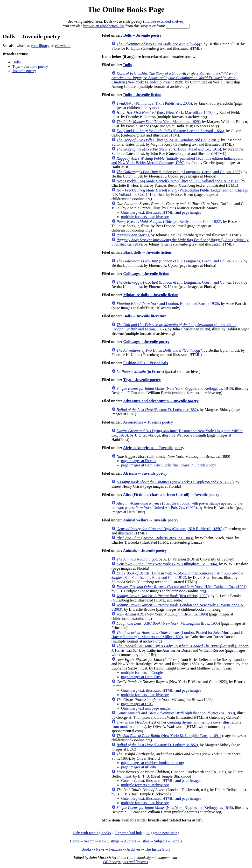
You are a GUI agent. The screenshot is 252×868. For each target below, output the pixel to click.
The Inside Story (158, 849)
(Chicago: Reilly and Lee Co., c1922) (169, 222)
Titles (145, 841)
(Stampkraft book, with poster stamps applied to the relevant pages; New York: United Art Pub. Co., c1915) (177, 505)
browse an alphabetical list (104, 26)
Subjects (161, 841)
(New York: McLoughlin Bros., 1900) (168, 623)
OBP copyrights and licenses (125, 862)
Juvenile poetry (24, 71)
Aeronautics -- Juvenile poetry (148, 422)
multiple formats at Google (142, 673)
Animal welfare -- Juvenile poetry (151, 520)
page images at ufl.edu (139, 767)
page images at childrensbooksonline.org (153, 763)
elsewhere (63, 46)
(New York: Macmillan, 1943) (165, 113)
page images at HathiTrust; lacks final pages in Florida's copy (169, 465)
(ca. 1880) (176, 713)
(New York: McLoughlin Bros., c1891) (169, 736)
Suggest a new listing (163, 833)
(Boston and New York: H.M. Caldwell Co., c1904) (182, 587)
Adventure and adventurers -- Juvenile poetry (161, 401)
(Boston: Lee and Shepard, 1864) (170, 131)
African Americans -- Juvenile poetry (154, 448)
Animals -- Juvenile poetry (145, 550)
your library (40, 46)
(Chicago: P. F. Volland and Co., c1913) (178, 181)
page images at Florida (139, 461)
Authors (130, 841)
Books (86, 849)
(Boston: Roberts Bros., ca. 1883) (155, 538)
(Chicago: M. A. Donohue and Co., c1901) (168, 140)
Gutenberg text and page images (146, 708)
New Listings (109, 841)
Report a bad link (129, 833)
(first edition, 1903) (163, 596)
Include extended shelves (164, 21)
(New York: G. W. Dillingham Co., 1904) (167, 564)
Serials (177, 841)
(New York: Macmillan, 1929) (158, 122)
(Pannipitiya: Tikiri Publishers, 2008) (154, 103)
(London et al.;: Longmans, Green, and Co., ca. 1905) (179, 172)
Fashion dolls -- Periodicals (146, 363)
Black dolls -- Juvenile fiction (147, 252)
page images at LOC (137, 704)
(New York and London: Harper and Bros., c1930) (168, 304)
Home (75, 841)
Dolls (17, 62)
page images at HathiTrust (141, 677)
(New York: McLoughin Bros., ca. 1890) (162, 614)
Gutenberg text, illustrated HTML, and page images (161, 212)
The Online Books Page (126, 9)
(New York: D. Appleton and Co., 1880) (175, 482)
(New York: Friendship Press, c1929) (175, 78)
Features (116, 849)
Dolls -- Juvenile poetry (143, 35)
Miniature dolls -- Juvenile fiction (151, 295)
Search (89, 841)
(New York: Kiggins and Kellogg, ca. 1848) (175, 388)
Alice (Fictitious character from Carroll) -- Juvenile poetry (171, 495)
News (100, 849)
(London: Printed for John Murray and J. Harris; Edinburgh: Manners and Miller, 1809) (177, 635)
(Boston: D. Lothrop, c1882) (157, 410)
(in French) (140, 372)
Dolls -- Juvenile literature (145, 316)
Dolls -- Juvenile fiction (142, 95)
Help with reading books (92, 833)
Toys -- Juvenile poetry (30, 66)
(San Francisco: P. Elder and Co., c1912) (177, 575)
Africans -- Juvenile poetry (145, 473)
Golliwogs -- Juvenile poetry (147, 342)
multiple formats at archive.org (145, 217)
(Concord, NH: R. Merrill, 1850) (170, 529)
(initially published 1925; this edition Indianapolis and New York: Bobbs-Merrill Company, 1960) (177, 161)
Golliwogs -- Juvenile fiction (146, 274)
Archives (133, 849)
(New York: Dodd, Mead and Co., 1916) (169, 149)
